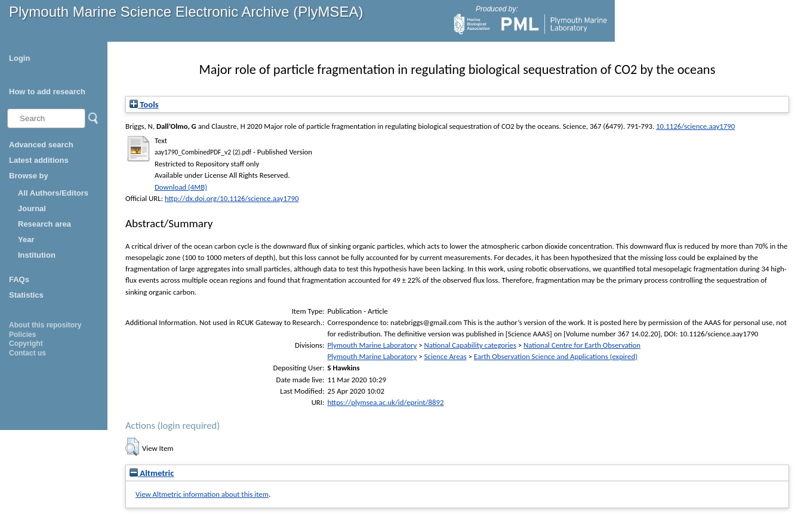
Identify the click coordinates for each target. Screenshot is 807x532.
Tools (144, 104)
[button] (132, 447)
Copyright (26, 344)
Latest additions (39, 160)
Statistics (26, 295)
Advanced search (41, 145)
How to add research (47, 92)
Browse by (29, 176)
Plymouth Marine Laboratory (372, 345)
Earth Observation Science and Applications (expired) (556, 356)
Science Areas (445, 356)
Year (26, 239)
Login (19, 58)
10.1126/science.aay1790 (695, 126)
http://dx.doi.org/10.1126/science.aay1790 (232, 198)
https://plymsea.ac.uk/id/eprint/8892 (385, 402)
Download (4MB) (181, 187)
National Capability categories (470, 345)
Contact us (27, 353)
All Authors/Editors (53, 193)
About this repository (45, 325)
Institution (37, 255)
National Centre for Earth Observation (582, 345)
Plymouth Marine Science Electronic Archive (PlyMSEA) (186, 12)
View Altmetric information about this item (202, 494)
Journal (32, 208)
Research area (44, 224)
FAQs (19, 279)
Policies (22, 335)
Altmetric (152, 473)
